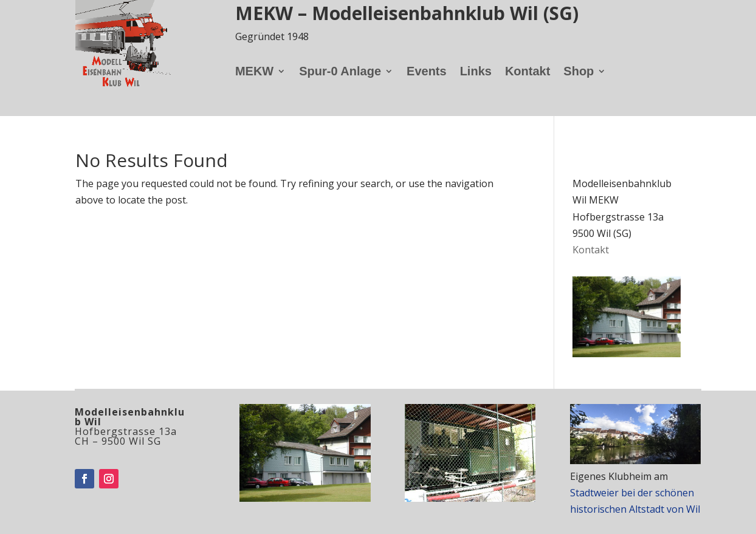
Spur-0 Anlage (340, 72)
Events (427, 72)
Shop (579, 72)
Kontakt (527, 72)
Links (476, 72)
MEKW (254, 72)
